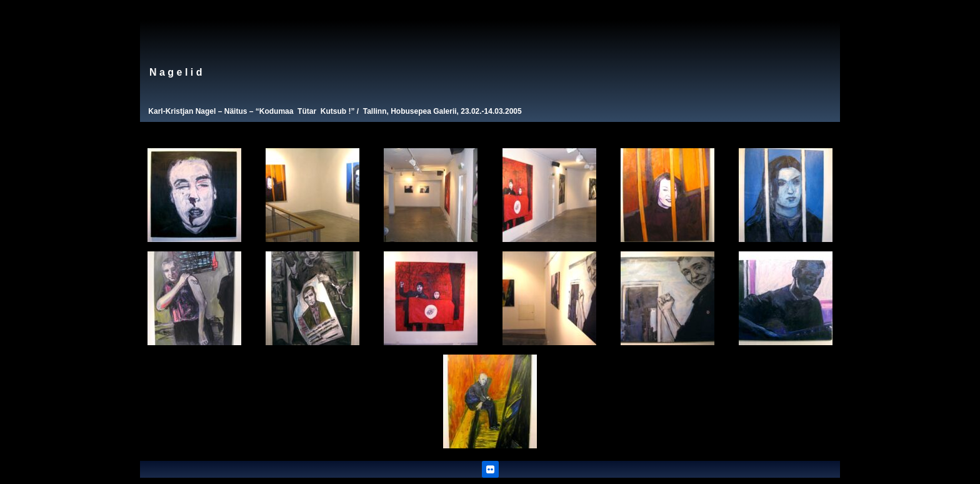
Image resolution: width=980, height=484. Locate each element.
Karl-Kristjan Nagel (182, 111)
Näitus (236, 111)
